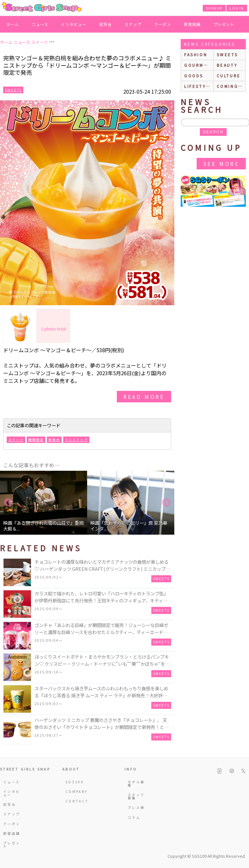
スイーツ (16, 440)
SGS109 (75, 782)
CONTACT (75, 801)
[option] (44, 503)
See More (221, 164)
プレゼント (224, 24)
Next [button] (166, 503)
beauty (227, 65)
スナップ (133, 24)
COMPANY (75, 791)
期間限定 (36, 440)
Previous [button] (8, 503)
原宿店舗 (192, 24)
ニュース (40, 24)
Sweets (13, 90)
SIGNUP (214, 8)
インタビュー (74, 24)
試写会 (106, 24)
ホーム (13, 24)
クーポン (163, 24)
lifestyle (198, 86)
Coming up (231, 86)
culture (229, 76)
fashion (196, 54)
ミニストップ (76, 440)
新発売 (54, 440)
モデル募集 (136, 783)
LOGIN (237, 8)
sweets (227, 54)
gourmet (197, 65)
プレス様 (136, 807)
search (213, 132)
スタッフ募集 (136, 796)
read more (144, 397)
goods (194, 76)
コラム (134, 817)
